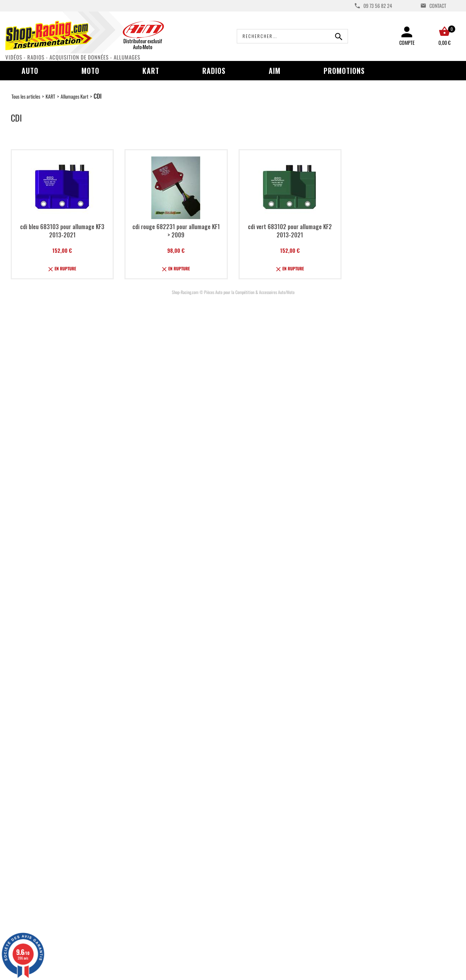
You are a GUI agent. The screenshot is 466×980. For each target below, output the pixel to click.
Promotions (344, 71)
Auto (30, 71)
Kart (151, 71)
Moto (90, 71)
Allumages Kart (74, 96)
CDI (98, 96)
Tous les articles (26, 96)
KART (50, 96)
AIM (275, 71)
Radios (214, 71)
